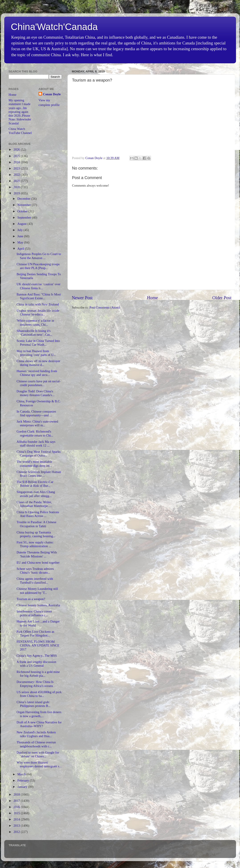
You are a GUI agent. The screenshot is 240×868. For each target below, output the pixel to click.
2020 (17, 187)
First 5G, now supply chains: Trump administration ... (35, 544)
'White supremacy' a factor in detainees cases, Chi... (35, 322)
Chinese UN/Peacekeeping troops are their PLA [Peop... (38, 266)
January (23, 787)
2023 (17, 168)
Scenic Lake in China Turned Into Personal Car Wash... (38, 343)
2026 (17, 150)
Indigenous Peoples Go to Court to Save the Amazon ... (39, 256)
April (21, 249)
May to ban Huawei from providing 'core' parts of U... (36, 353)
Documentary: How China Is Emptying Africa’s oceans (35, 684)
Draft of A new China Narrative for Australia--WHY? (39, 724)
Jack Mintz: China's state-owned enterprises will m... (37, 423)
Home (152, 298)
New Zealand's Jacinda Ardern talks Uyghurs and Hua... (36, 734)
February (24, 780)
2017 (17, 801)
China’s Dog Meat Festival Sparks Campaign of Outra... (38, 454)
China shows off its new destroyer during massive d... (38, 363)
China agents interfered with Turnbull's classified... (35, 581)
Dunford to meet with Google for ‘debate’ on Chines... (38, 754)
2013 (17, 826)
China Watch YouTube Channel (20, 131)
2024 (17, 162)
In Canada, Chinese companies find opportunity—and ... (36, 413)
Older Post (222, 298)
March (22, 774)
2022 (17, 175)
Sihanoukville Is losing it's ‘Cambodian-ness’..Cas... (34, 333)
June (21, 236)
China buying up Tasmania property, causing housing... (36, 534)
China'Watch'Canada (54, 27)
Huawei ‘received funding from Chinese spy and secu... (37, 373)
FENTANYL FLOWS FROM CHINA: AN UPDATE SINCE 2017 (38, 646)
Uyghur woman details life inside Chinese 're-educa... (38, 312)
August (22, 224)
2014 (17, 819)
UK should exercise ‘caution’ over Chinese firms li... (38, 286)
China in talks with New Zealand (38, 304)
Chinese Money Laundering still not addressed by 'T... (37, 591)
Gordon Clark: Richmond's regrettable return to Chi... (35, 433)
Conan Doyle (52, 94)
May (21, 242)
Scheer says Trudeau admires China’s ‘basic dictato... (35, 571)
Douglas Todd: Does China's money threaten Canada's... (35, 393)
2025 (17, 156)
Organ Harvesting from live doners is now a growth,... (39, 714)
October (23, 211)
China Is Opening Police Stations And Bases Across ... (38, 514)
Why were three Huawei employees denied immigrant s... (39, 764)
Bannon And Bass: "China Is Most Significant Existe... (39, 296)
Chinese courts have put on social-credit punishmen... (39, 383)
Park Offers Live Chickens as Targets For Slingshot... (35, 634)
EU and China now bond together (38, 563)
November (24, 205)
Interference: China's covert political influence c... (34, 613)
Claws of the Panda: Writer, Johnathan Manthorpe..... (34, 504)
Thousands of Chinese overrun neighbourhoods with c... (36, 744)
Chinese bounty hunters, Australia (38, 605)
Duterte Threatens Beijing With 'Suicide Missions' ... (37, 554)
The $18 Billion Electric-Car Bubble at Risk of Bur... (35, 484)
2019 (17, 193)
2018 (17, 794)
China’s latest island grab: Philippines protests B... (33, 704)
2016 (17, 807)
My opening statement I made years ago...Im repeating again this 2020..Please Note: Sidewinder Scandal (20, 112)
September (25, 217)
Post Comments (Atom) (105, 307)
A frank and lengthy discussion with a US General (36, 664)
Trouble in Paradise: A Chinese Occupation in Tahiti (36, 524)
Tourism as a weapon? (31, 599)
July (20, 230)
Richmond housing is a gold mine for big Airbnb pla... (38, 674)
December (24, 199)
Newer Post (82, 298)
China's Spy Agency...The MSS (37, 656)
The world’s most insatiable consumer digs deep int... (34, 464)
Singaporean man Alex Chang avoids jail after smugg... (36, 494)
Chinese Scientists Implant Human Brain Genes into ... (39, 474)
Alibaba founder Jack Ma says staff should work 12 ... (36, 444)
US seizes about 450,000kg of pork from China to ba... (39, 694)
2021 (17, 181)
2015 (17, 813)
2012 (17, 832)
